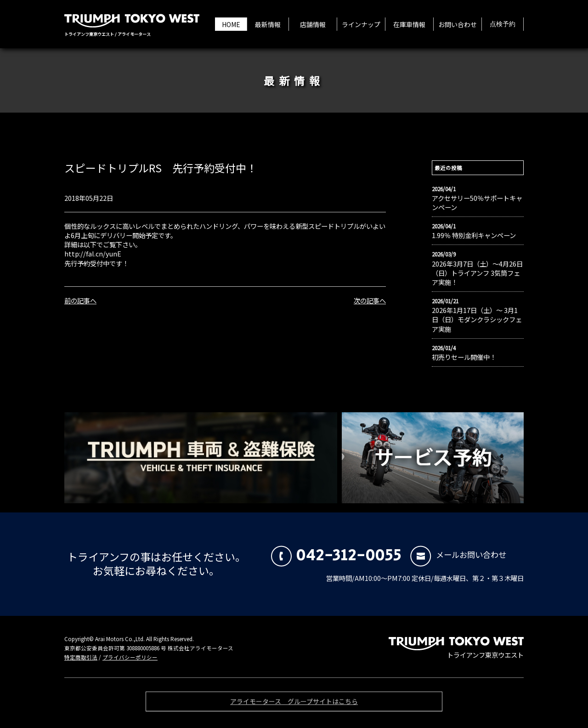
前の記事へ (80, 300)
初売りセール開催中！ (464, 357)
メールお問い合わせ (458, 555)
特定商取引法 (81, 657)
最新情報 (268, 24)
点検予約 (503, 24)
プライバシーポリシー (130, 657)
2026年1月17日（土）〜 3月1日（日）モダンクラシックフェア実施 (477, 319)
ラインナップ (361, 24)
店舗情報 (313, 24)
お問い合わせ (458, 24)
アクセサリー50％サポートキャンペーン (477, 203)
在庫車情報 (409, 24)
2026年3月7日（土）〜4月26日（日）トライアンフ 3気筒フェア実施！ (477, 273)
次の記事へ (370, 300)
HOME (231, 24)
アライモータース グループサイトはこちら (294, 704)
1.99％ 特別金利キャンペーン (474, 235)
